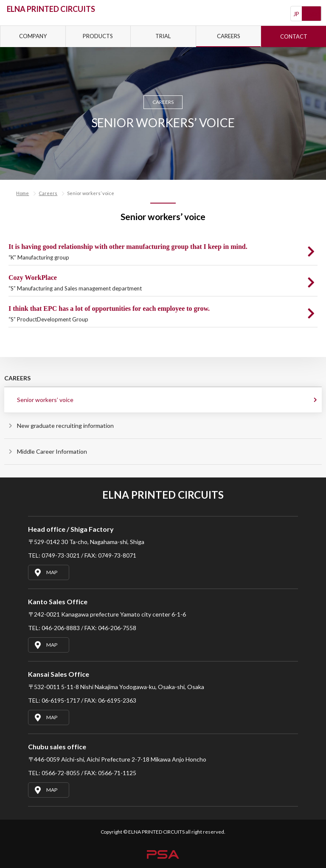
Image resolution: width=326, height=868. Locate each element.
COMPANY (33, 36)
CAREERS (229, 36)
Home (22, 193)
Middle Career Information (52, 451)
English (311, 14)
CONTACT (294, 36)
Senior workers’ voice (45, 400)
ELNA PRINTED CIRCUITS (51, 9)
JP (296, 14)
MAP (45, 572)
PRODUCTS (98, 36)
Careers (48, 193)
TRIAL (163, 36)
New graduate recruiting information (65, 426)
